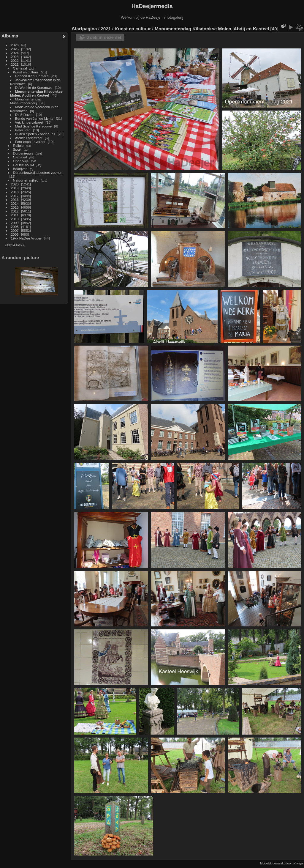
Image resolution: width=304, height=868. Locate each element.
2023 (15, 57)
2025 (15, 49)
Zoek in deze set (104, 37)
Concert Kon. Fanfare (32, 76)
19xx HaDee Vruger (26, 238)
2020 (15, 184)
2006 (15, 234)
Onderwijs (21, 161)
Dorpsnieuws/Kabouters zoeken (38, 173)
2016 (15, 200)
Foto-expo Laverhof (30, 142)
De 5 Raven (24, 115)
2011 (15, 215)
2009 (15, 223)
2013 (15, 207)
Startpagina (84, 29)
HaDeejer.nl (156, 17)
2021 (15, 64)
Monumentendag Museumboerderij (26, 101)
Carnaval (20, 68)
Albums (10, 36)
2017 (15, 196)
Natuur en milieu (26, 180)
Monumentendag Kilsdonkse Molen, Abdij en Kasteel (36, 93)
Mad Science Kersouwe (34, 126)
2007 (15, 230)
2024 (15, 53)
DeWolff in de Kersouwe (34, 88)
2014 (15, 203)
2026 (15, 45)
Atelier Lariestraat (29, 138)
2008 (15, 227)
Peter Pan (23, 130)
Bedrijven (20, 169)
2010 (15, 219)
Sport (17, 149)
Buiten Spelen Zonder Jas (35, 134)
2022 (15, 60)
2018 (15, 192)
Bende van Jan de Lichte (34, 118)
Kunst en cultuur (26, 72)
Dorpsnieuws (23, 153)
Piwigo (298, 863)
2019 (15, 188)
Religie (18, 145)
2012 (15, 211)
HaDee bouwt (24, 165)
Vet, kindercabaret (29, 122)
